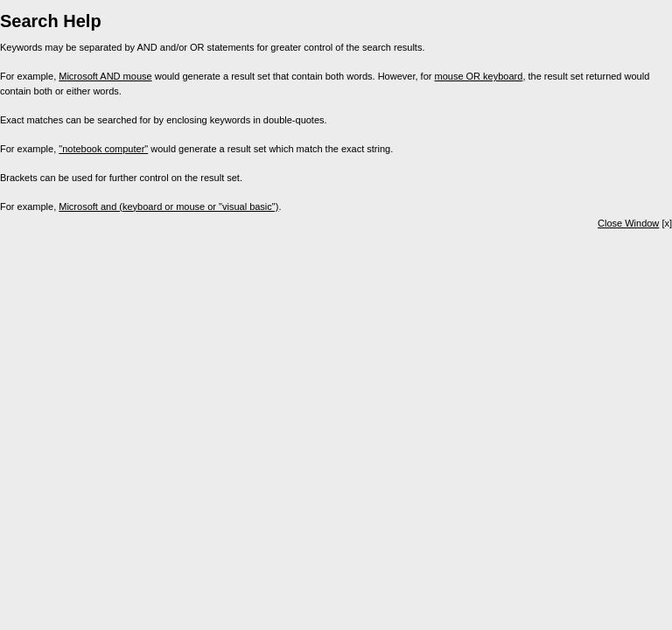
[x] (635, 223)
